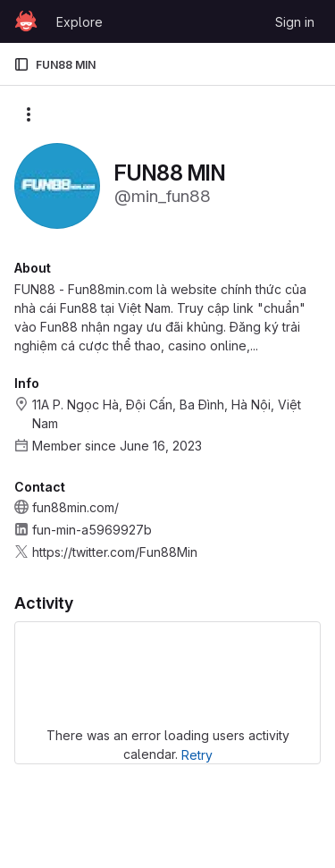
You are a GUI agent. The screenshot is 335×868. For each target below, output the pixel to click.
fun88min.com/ (75, 507)
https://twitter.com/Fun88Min (115, 552)
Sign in (295, 22)
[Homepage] (26, 21)
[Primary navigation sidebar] (21, 64)
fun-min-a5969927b (92, 530)
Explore (80, 22)
